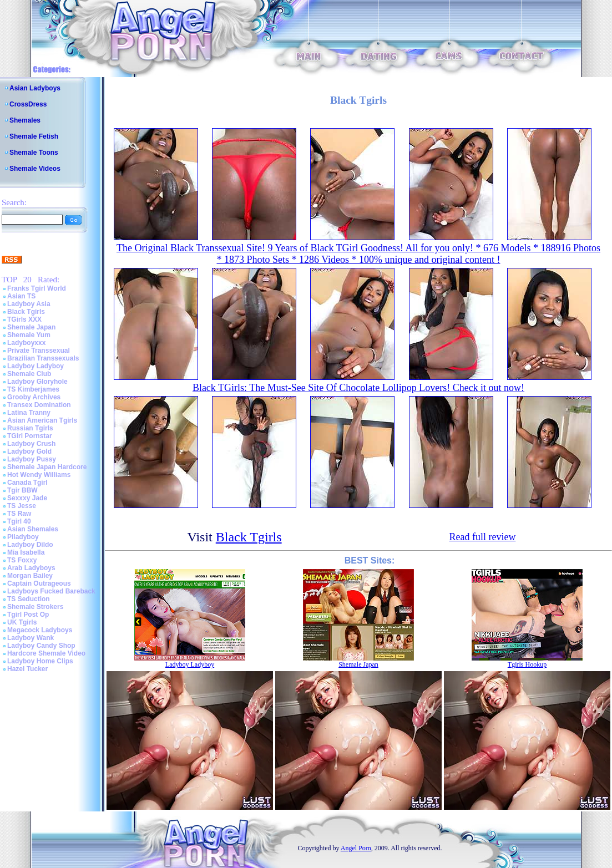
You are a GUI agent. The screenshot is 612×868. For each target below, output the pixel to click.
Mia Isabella (26, 552)
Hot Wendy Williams (39, 475)
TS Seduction (29, 599)
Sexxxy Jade (27, 498)
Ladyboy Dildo (30, 545)
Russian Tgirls (30, 428)
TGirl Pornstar (30, 436)
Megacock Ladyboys (40, 630)
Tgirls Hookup (527, 664)
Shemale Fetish (34, 136)
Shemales (25, 120)
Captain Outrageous (39, 583)
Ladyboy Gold (29, 451)
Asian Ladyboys (35, 88)
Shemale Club (29, 374)
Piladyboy (23, 537)
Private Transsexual (39, 351)
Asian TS (21, 296)
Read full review (482, 537)
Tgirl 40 (19, 521)
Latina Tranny (29, 413)
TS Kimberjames (33, 389)
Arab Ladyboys (31, 568)
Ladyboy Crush (31, 444)
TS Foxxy (22, 560)
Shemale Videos (35, 169)
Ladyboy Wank (31, 638)
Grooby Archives (34, 397)
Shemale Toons (34, 153)
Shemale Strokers (35, 607)
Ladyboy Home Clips (40, 661)
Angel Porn (356, 848)
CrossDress (28, 104)
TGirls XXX (24, 319)
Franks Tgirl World (37, 288)
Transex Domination (39, 405)
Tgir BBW (22, 490)
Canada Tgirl (27, 483)
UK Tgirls (22, 622)
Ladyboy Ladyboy (36, 366)
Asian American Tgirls (42, 420)
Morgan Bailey (30, 576)
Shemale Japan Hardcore (47, 467)
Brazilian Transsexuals (43, 358)
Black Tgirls (26, 312)
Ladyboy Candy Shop (41, 646)
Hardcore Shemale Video (46, 653)
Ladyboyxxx (26, 343)
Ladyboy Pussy (32, 459)
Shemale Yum (29, 335)
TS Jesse (22, 506)
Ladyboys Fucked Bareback (51, 591)
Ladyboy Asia (29, 304)
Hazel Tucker (27, 669)
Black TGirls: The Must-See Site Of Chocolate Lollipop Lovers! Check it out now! (358, 388)
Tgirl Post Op (28, 615)
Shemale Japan (31, 327)
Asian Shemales (33, 529)
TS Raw (19, 514)
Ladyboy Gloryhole (37, 382)
